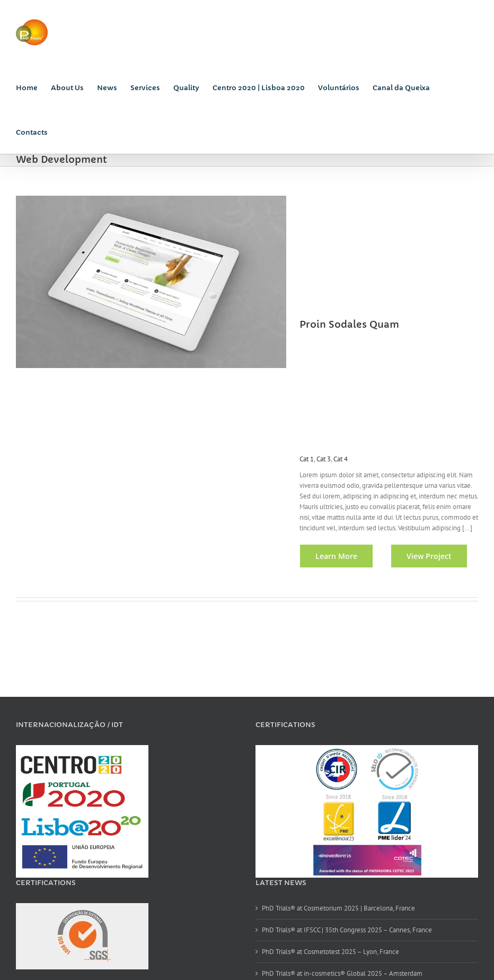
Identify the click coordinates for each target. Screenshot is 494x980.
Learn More (333, 567)
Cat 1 (303, 459)
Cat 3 (320, 459)
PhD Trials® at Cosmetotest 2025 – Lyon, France (328, 952)
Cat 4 (337, 459)
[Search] (64, 132)
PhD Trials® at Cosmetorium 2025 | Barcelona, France (336, 908)
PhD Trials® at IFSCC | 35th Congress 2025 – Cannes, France (345, 930)
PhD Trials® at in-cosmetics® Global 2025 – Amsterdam (340, 973)
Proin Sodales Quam (346, 324)
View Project (426, 567)
